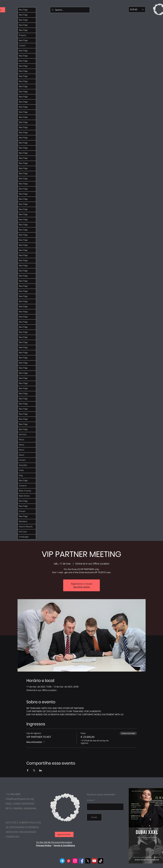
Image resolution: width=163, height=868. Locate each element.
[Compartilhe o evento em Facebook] (28, 770)
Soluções (23, 465)
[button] (137, 10)
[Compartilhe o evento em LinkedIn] (40, 770)
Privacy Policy (44, 845)
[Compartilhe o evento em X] (34, 770)
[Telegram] (62, 861)
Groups (22, 511)
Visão (21, 470)
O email (90, 800)
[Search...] (70, 10)
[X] (88, 861)
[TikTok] (101, 861)
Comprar (23, 486)
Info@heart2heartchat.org (20, 799)
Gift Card (23, 532)
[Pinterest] (69, 861)
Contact (22, 46)
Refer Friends (25, 491)
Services (23, 435)
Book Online (24, 496)
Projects (23, 35)
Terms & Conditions (64, 845)
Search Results (26, 527)
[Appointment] (64, 834)
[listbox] (137, 10)
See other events (82, 587)
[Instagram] (75, 861)
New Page (23, 10)
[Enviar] (94, 817)
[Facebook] (81, 861)
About (22, 440)
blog (21, 476)
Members (23, 522)
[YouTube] (94, 861)
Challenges (24, 537)
